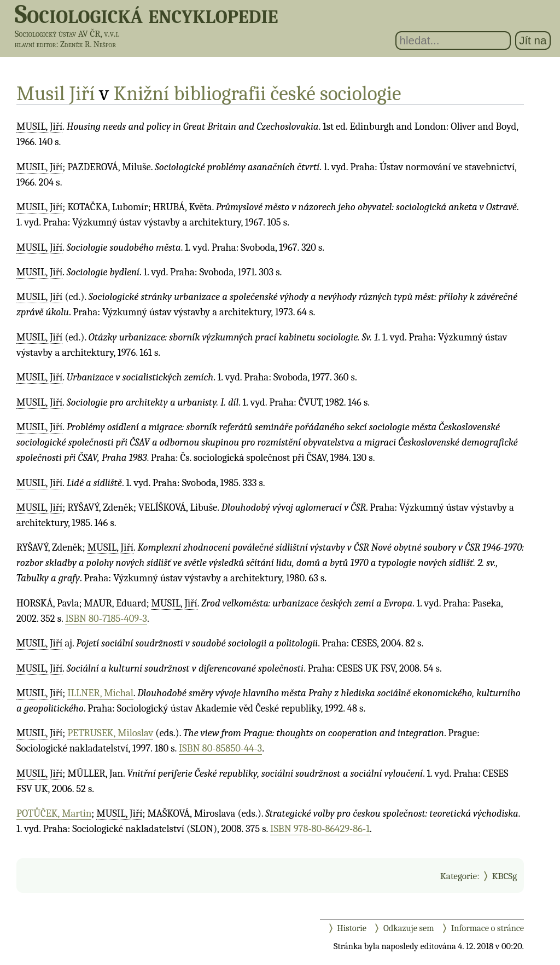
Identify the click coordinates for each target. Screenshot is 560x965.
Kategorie (459, 876)
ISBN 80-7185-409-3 (106, 619)
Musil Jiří (56, 93)
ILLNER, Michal (100, 693)
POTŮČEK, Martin (54, 813)
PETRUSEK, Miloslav (110, 733)
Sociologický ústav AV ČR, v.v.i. (67, 34)
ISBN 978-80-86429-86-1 (320, 829)
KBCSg (504, 876)
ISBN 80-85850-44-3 (220, 748)
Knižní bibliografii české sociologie (258, 93)
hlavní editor (36, 44)
